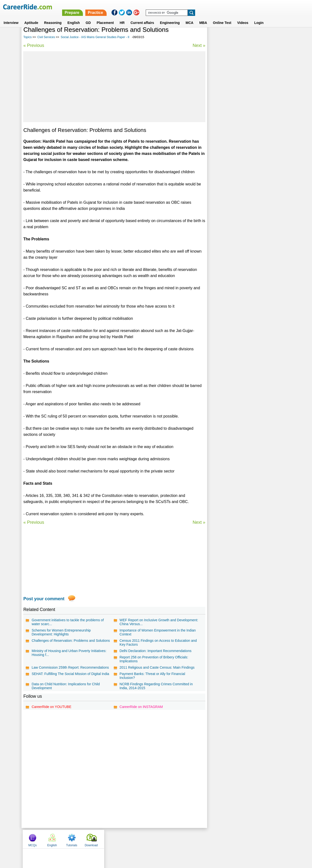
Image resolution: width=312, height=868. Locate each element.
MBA (203, 17)
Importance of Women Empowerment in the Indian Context (157, 632)
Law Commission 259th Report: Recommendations (70, 667)
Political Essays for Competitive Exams (241, 143)
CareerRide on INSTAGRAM (141, 707)
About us (112, 839)
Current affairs (142, 17)
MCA (189, 17)
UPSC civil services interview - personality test (246, 160)
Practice (209, 7)
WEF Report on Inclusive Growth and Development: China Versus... (158, 622)
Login (259, 17)
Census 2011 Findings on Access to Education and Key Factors (158, 643)
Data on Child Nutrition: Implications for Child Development (66, 686)
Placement (105, 17)
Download (276, 37)
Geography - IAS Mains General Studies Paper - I (248, 169)
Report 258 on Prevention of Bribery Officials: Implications (153, 659)
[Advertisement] (114, 87)
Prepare (186, 7)
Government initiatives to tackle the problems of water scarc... (68, 622)
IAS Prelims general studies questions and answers (243, 132)
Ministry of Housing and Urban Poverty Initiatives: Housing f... (69, 653)
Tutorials (257, 37)
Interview (11, 17)
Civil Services (46, 37)
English (74, 17)
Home (95, 839)
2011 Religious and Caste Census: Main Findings (157, 667)
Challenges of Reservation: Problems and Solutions (71, 641)
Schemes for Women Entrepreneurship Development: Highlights (61, 632)
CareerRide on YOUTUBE (51, 707)
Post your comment (44, 599)
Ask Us (174, 839)
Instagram (210, 839)
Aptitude (31, 17)
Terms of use (154, 839)
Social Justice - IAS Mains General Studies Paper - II (95, 37)
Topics (27, 37)
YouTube (191, 839)
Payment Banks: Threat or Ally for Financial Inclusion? (152, 676)
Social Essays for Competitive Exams (240, 152)
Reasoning (53, 17)
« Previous (34, 45)
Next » (198, 45)
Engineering (170, 17)
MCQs (217, 37)
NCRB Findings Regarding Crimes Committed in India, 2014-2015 (156, 686)
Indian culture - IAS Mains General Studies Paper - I (248, 119)
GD (88, 17)
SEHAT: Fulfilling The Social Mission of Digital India (70, 674)
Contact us (131, 839)
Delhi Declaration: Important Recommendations (155, 651)
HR (122, 17)
